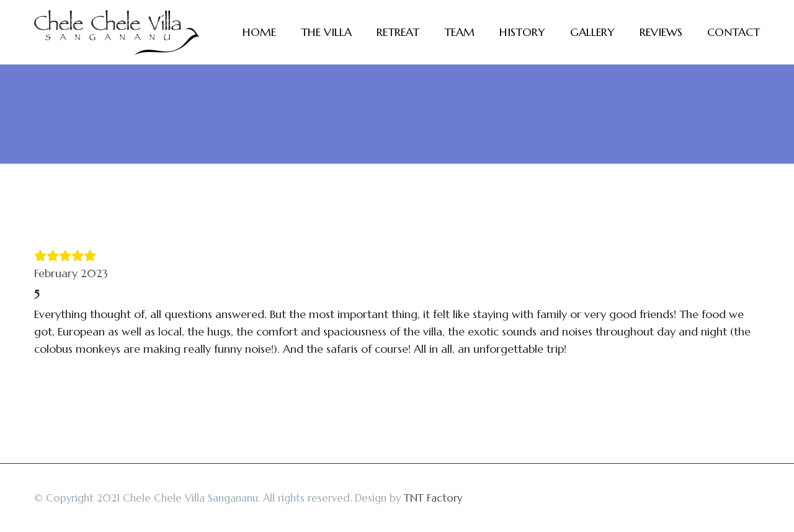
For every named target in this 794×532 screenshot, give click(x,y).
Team (459, 32)
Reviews (661, 32)
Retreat (398, 32)
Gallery (592, 32)
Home (259, 32)
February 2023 (71, 273)
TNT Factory (433, 498)
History (522, 32)
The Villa (326, 32)
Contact (734, 32)
